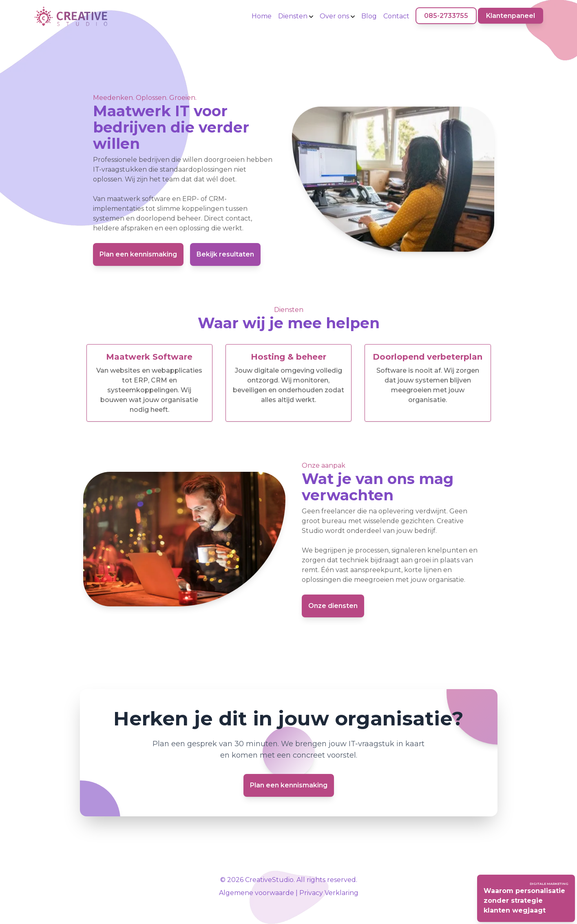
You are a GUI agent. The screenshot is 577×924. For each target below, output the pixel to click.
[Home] (71, 16)
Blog (369, 16)
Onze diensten (333, 606)
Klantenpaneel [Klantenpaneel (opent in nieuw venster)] (511, 16)
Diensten (296, 16)
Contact (396, 16)
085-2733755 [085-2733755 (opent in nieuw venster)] (446, 16)
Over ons (337, 16)
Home (262, 16)
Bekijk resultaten (225, 254)
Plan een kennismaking (138, 254)
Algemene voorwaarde (256, 893)
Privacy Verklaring (329, 893)
